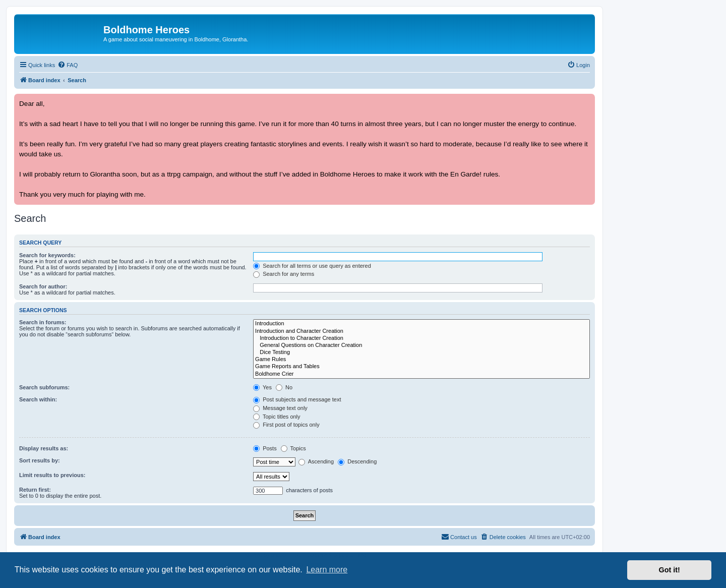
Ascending (316, 461)
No (284, 387)
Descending (357, 461)
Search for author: (43, 286)
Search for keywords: (47, 255)
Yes (262, 387)
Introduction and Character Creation (421, 331)
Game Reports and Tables (421, 367)
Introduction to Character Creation (421, 338)
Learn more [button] (327, 570)
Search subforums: (44, 387)
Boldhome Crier (421, 374)
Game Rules (421, 360)
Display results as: (44, 448)
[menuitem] (68, 65)
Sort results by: (40, 460)
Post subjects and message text (297, 399)
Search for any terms (284, 274)
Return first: (35, 490)
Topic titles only (277, 417)
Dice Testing (421, 352)
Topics (293, 448)
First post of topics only (286, 425)
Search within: (38, 399)
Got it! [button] (670, 570)
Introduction (421, 324)
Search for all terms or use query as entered (312, 266)
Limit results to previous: (52, 475)
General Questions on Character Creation (421, 345)
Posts (265, 448)
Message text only (280, 408)
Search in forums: (43, 322)
